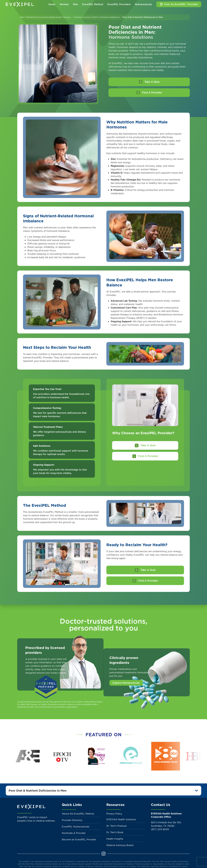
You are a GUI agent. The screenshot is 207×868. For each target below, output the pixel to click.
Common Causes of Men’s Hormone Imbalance (97, 17)
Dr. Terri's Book (115, 832)
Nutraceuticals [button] (143, 4)
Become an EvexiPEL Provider (79, 839)
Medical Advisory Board (120, 845)
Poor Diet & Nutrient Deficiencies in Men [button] (38, 791)
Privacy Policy (114, 814)
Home (52, 4)
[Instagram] (103, 853)
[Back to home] (20, 4)
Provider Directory (72, 820)
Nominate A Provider (74, 833)
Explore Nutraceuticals (126, 683)
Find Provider (179, 4)
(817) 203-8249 (160, 829)
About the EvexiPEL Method (78, 814)
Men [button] (75, 4)
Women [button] (64, 4)
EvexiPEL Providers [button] (119, 4)
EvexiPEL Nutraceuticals (76, 827)
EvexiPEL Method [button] (93, 4)
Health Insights (115, 839)
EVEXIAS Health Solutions (121, 819)
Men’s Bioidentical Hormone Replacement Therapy (45, 17)
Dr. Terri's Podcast (117, 826)
